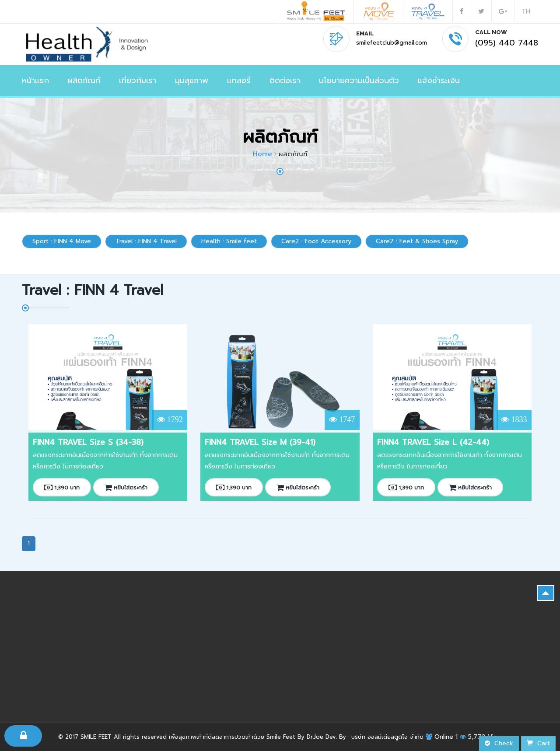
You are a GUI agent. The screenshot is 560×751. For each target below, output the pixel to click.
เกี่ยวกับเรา (138, 80)
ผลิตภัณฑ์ (84, 80)
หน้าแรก (35, 80)
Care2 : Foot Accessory (316, 241)
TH (526, 11)
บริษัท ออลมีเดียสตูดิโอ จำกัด (387, 737)
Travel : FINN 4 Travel (146, 241)
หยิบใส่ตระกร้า (126, 488)
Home (262, 154)
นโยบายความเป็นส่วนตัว (359, 80)
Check (499, 743)
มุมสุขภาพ (192, 80)
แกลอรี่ (239, 80)
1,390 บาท (62, 488)
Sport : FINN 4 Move (62, 241)
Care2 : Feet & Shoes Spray (417, 241)
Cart (538, 743)
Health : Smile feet (229, 241)
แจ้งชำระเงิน (439, 80)
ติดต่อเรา (285, 80)
